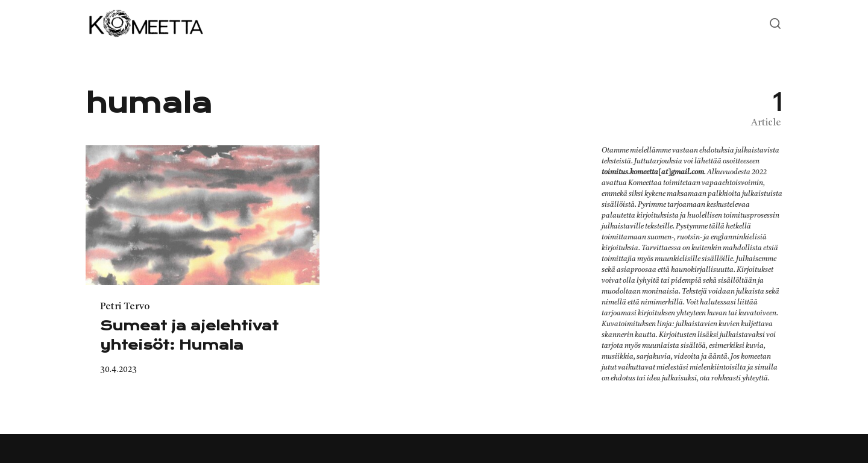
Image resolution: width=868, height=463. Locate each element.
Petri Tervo (125, 307)
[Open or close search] (775, 24)
